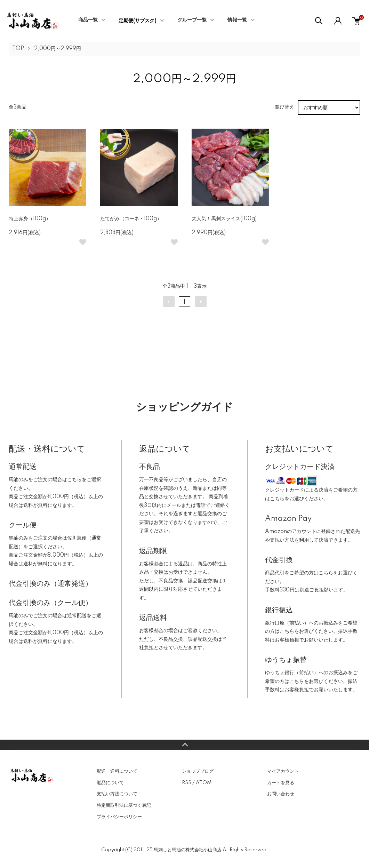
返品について (110, 783)
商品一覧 (88, 20)
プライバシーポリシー (119, 817)
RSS (187, 783)
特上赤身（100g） (30, 219)
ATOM (204, 783)
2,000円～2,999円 (58, 49)
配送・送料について (117, 771)
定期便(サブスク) (138, 21)
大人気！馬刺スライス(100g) (224, 219)
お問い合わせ (281, 794)
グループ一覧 (192, 20)
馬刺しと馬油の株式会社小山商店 (188, 850)
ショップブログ (198, 771)
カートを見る (281, 783)
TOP (18, 49)
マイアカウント (283, 771)
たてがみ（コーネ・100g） (131, 219)
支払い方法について (117, 794)
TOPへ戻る (184, 745)
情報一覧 (237, 20)
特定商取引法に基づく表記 (124, 805)
